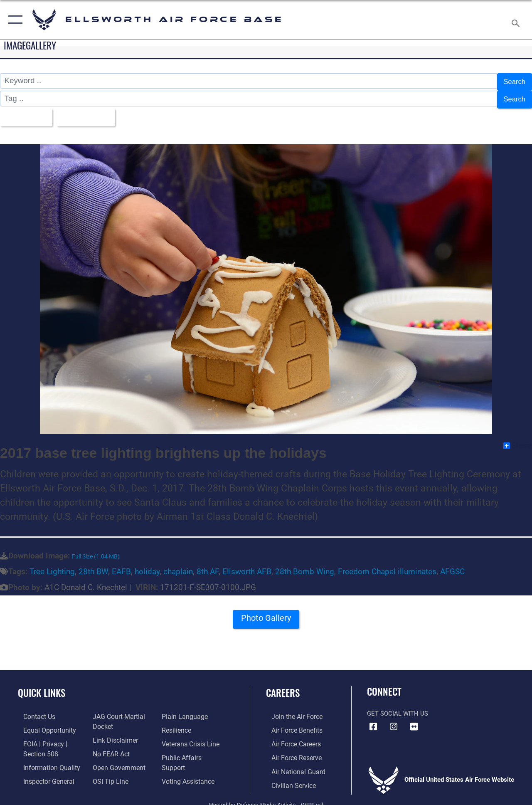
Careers (283, 687)
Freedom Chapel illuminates (387, 565)
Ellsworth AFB (247, 565)
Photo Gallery (266, 615)
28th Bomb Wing (305, 565)
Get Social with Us (398, 707)
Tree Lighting (52, 565)
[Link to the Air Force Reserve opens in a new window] (291, 750)
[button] (14, 20)
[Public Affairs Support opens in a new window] (194, 750)
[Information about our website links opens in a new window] (112, 733)
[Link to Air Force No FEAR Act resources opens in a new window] (109, 746)
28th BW (93, 565)
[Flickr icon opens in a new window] (414, 720)
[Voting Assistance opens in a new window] (189, 763)
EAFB (121, 565)
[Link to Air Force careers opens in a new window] (290, 737)
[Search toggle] (517, 20)
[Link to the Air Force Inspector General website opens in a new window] (42, 773)
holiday (147, 565)
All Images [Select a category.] (26, 112)
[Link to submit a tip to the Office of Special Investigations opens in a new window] (107, 773)
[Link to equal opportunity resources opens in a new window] (43, 724)
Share (517, 439)
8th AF (208, 565)
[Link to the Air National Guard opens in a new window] (292, 763)
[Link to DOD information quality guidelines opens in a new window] (44, 759)
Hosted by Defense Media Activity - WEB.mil (266, 795)
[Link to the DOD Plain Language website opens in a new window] (184, 710)
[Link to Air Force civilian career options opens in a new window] (287, 777)
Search (513, 81)
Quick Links (42, 687)
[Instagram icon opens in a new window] (394, 720)
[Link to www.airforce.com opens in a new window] (291, 710)
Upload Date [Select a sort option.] (92, 112)
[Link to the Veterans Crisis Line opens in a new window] (191, 737)
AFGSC (452, 565)
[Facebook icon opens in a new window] (373, 720)
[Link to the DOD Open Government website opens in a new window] (115, 759)
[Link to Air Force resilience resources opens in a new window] (178, 724)
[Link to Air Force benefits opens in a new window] (291, 724)
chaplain (178, 565)
